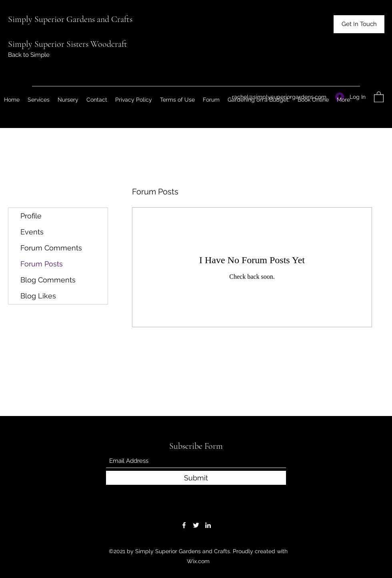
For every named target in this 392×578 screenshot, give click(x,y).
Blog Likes (38, 296)
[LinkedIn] (208, 525)
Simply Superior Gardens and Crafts (70, 19)
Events (32, 232)
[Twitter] (196, 525)
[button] (359, 24)
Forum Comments (51, 248)
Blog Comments (48, 280)
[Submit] (196, 478)
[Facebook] (184, 525)
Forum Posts (42, 264)
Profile (31, 216)
